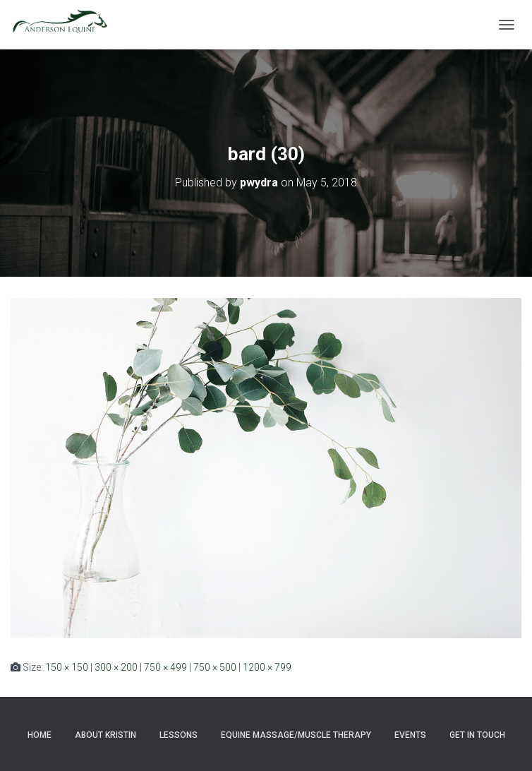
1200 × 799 (267, 667)
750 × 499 (165, 667)
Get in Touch (477, 735)
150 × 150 (67, 667)
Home (40, 735)
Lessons (179, 735)
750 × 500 (215, 667)
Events (410, 735)
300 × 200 (116, 667)
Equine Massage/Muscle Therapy (296, 735)
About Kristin (105, 735)
